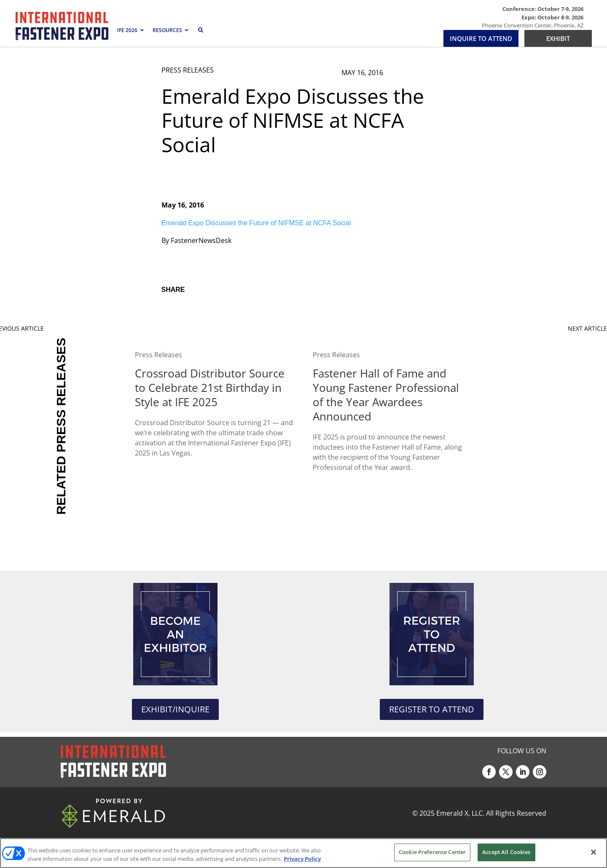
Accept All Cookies (506, 852)
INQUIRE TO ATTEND (481, 38)
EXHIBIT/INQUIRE (175, 709)
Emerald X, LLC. (460, 813)
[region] (303, 853)
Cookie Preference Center (432, 852)
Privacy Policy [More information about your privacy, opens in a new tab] (302, 859)
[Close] (594, 852)
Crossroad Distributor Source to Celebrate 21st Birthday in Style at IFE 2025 (210, 388)
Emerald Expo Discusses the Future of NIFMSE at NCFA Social (256, 223)
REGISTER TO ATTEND (432, 709)
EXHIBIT (558, 38)
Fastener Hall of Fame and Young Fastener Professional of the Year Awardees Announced (386, 395)
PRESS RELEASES (188, 70)
